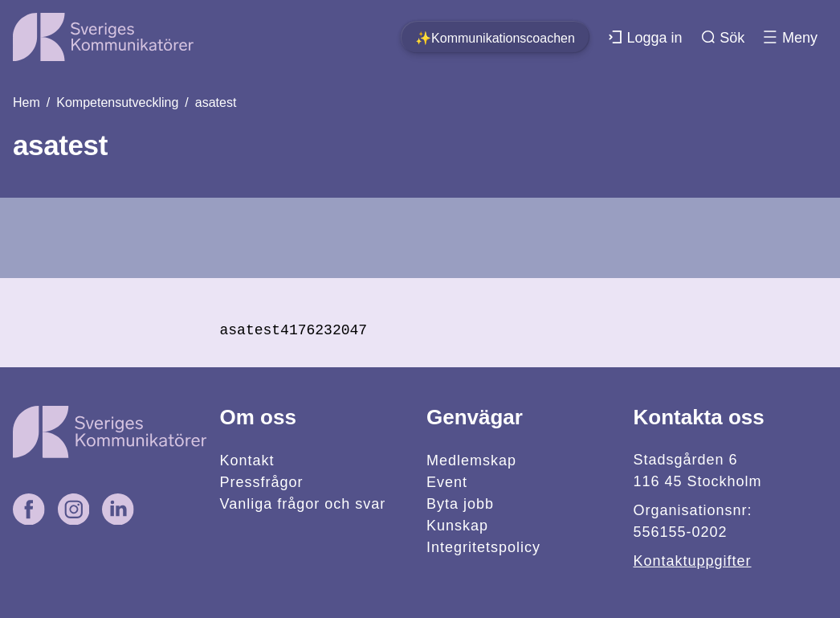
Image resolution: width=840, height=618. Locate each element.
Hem (27, 102)
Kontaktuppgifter (692, 561)
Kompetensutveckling (117, 102)
